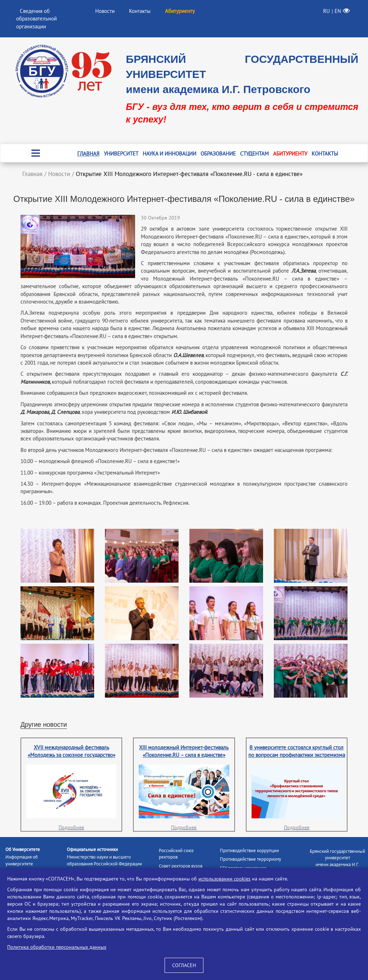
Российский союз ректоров (176, 854)
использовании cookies (224, 879)
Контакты (140, 11)
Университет (121, 154)
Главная (88, 154)
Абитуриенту (290, 154)
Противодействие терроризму (250, 859)
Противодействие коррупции (249, 850)
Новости (105, 11)
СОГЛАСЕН (184, 965)
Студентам (254, 154)
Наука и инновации (169, 154)
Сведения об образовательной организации (36, 19)
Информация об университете (22, 860)
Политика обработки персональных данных (57, 947)
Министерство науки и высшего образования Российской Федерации (104, 860)
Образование (218, 154)
